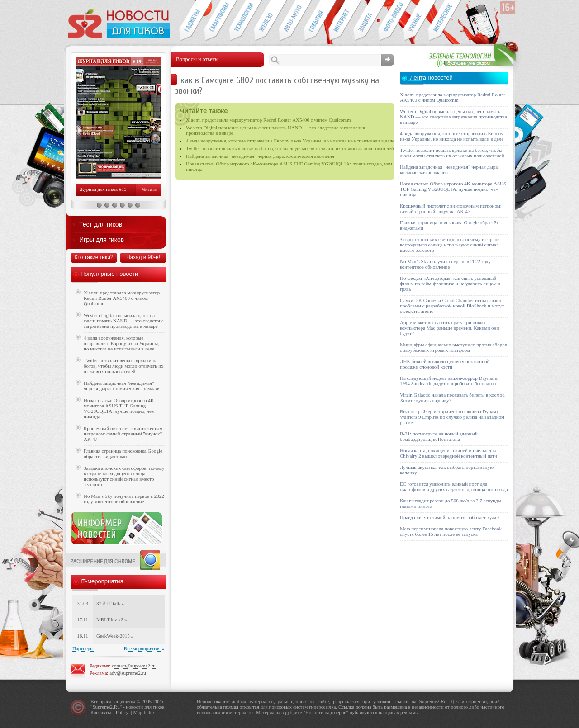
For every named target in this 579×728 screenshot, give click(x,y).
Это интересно (445, 21)
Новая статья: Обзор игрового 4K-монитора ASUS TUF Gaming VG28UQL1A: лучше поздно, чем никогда (120, 408)
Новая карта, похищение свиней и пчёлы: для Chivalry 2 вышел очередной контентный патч (448, 453)
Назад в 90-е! (143, 257)
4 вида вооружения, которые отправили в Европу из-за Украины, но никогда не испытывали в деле (290, 141)
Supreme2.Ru (106, 707)
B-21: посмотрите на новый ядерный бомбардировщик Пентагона (439, 436)
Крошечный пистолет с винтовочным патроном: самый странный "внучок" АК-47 (123, 434)
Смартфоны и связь (216, 21)
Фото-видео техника (391, 21)
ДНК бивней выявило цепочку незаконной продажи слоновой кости (445, 364)
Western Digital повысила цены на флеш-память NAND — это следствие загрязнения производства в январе (124, 321)
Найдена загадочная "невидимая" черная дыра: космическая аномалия (260, 156)
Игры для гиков (102, 240)
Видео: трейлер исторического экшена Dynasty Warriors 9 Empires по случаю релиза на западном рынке (452, 417)
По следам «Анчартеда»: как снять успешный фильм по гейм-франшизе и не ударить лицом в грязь (450, 284)
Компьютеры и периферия (266, 21)
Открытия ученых (415, 21)
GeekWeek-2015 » (115, 636)
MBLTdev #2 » (112, 619)
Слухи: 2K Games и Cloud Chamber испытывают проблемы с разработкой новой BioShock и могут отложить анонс (452, 306)
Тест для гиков (101, 224)
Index (149, 712)
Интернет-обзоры (341, 21)
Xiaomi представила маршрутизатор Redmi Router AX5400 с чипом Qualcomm (268, 120)
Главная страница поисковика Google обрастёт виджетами (123, 454)
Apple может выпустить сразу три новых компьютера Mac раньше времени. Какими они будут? (449, 328)
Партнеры (83, 648)
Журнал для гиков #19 (103, 189)
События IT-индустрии (316, 21)
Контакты (101, 712)
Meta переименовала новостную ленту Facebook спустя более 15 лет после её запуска (451, 531)
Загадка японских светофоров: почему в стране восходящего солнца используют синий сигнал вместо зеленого (124, 476)
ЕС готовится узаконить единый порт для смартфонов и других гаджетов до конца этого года (454, 487)
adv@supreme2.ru (128, 673)
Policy (122, 712)
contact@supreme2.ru (134, 666)
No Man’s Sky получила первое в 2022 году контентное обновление (124, 499)
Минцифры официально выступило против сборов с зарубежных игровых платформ (453, 347)
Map (138, 712)
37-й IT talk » (110, 603)
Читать (149, 189)
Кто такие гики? (94, 257)
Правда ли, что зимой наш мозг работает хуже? (450, 517)
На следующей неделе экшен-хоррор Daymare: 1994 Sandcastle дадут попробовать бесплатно (449, 381)
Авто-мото (291, 21)
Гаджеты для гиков (191, 21)
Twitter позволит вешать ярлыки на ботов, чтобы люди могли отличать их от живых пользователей (290, 148)
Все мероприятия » (144, 648)
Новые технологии (241, 21)
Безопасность (366, 21)
